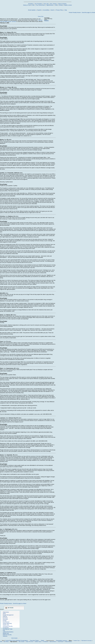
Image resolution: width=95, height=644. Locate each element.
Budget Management (8, 615)
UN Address (46, 642)
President (31, 4)
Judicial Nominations (8, 632)
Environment (6, 622)
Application (65, 641)
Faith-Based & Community (87, 641)
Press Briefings (16, 641)
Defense (5, 616)
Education (5, 619)
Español (39, 10)
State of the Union (30, 642)
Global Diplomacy (7, 623)
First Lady (46, 4)
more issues (14, 638)
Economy (5, 618)
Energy (5, 621)
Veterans (5, 636)
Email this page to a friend (88, 12)
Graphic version (68, 5)
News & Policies (62, 4)
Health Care (6, 625)
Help (66, 10)
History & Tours (27, 5)
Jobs (56, 5)
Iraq (4, 630)
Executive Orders (34, 641)
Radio (42, 641)
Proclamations (24, 641)
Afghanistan (6, 612)
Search (52, 10)
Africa (4, 614)
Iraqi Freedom (61, 642)
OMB (1, 642)
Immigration (6, 628)
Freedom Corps (77, 641)
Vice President (38, 4)
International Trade (8, 629)
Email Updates (32, 10)
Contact (61, 5)
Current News (9, 641)
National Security (7, 635)
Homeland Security (8, 626)
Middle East (6, 633)
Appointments (50, 5)
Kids (33, 5)
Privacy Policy (59, 10)
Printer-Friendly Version (75, 12)
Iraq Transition (22, 642)
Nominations (59, 641)
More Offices (6, 642)
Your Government (40, 5)
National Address (53, 642)
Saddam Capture (38, 642)
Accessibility (46, 10)
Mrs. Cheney (53, 4)
